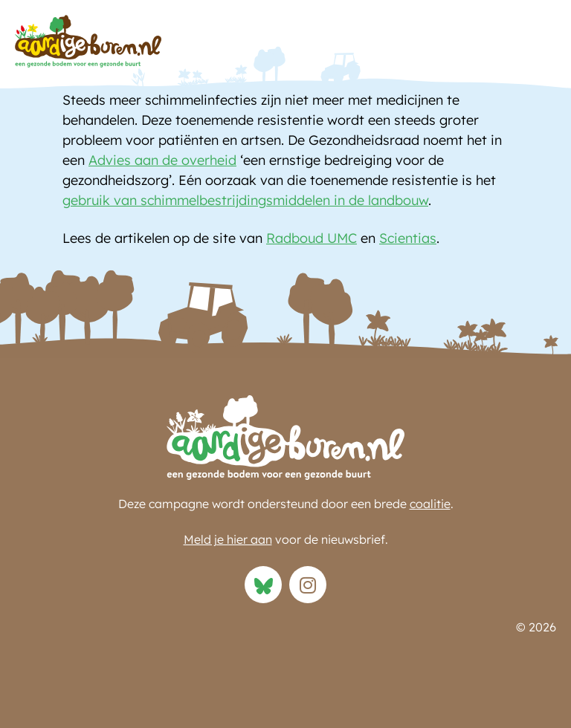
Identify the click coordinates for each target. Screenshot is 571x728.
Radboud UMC (312, 238)
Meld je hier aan (228, 539)
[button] (541, 45)
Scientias (408, 238)
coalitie (430, 504)
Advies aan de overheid (162, 160)
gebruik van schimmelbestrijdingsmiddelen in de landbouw (245, 200)
